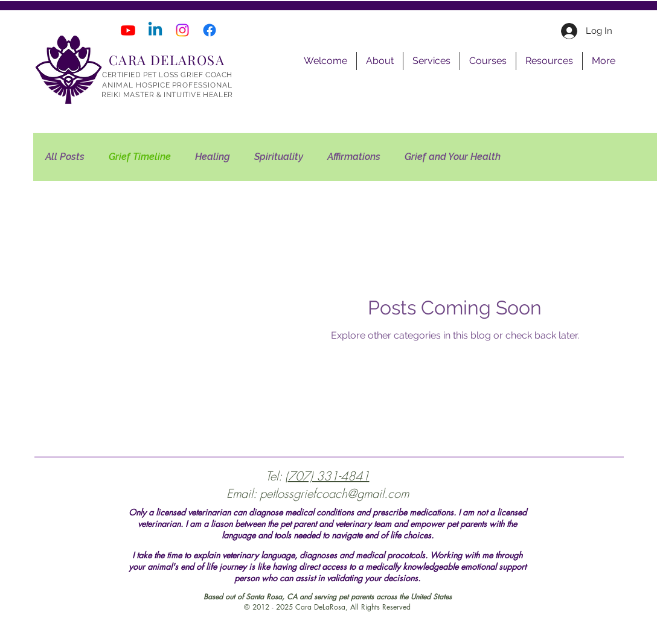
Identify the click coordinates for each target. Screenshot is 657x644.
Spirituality (279, 157)
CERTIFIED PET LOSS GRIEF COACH (167, 75)
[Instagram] (182, 30)
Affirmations (354, 157)
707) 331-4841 (329, 476)
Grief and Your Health (453, 157)
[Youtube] (128, 30)
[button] (380, 61)
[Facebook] (210, 30)
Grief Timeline (140, 157)
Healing (213, 157)
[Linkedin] (155, 30)
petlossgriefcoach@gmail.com (334, 493)
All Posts (65, 157)
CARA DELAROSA (167, 60)
